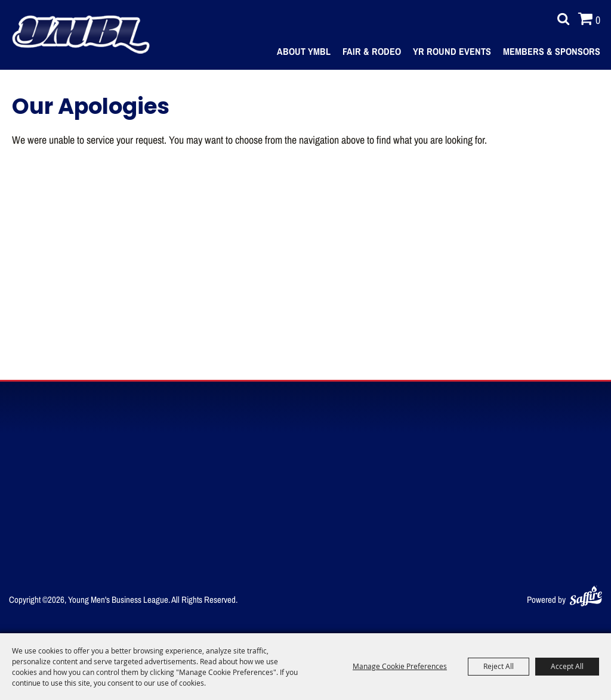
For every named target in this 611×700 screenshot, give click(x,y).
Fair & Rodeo (372, 51)
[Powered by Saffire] (586, 594)
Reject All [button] (499, 666)
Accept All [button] (567, 666)
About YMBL (304, 51)
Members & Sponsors (552, 51)
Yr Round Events (452, 51)
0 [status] (598, 20)
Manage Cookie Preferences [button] (400, 666)
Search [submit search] (560, 19)
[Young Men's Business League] (81, 35)
